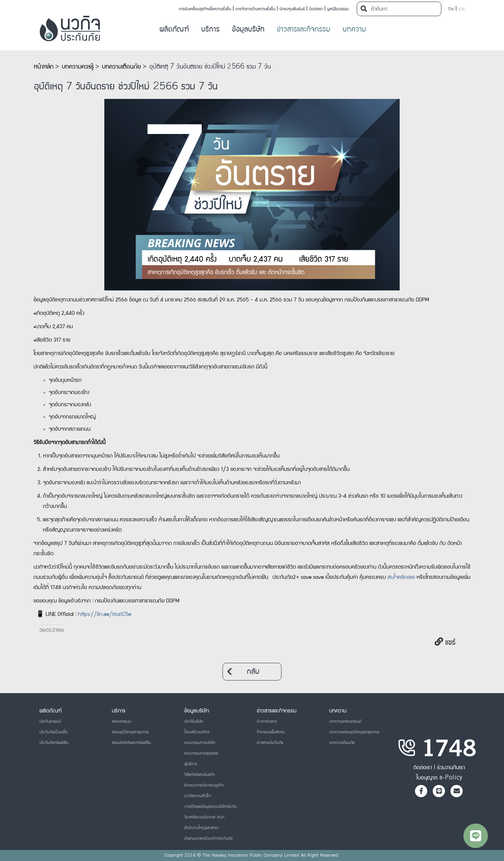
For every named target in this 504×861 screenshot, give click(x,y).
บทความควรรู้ (78, 67)
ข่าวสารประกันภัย (270, 743)
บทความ (354, 30)
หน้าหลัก (44, 67)
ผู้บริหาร (191, 764)
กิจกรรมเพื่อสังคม (271, 732)
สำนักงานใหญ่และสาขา (202, 828)
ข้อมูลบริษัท (248, 30)
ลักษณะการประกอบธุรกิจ (204, 785)
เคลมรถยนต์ (121, 722)
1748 (449, 751)
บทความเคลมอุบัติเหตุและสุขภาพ (354, 732)
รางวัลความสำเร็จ (198, 796)
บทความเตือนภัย (121, 67)
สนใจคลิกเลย (401, 578)
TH (451, 9)
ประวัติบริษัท (194, 722)
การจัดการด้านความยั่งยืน (255, 9)
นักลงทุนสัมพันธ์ (292, 9)
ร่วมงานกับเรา (451, 768)
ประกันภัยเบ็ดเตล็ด (54, 732)
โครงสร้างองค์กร (197, 732)
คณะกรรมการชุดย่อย (201, 753)
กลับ (243, 672)
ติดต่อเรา (316, 9)
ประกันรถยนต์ (50, 722)
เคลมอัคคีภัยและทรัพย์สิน (131, 743)
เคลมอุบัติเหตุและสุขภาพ (130, 732)
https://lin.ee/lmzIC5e (105, 615)
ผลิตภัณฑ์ (174, 30)
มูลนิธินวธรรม (338, 9)
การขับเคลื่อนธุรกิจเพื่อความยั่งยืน (205, 9)
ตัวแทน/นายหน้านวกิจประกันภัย (208, 839)
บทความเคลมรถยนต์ (345, 722)
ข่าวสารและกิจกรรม (304, 30)
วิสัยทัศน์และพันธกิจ (200, 775)
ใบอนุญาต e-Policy (439, 778)
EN (462, 9)
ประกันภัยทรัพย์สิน (54, 743)
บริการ (210, 30)
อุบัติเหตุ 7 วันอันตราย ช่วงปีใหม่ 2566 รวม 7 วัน (210, 67)
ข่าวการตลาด (267, 722)
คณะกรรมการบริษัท (200, 743)
